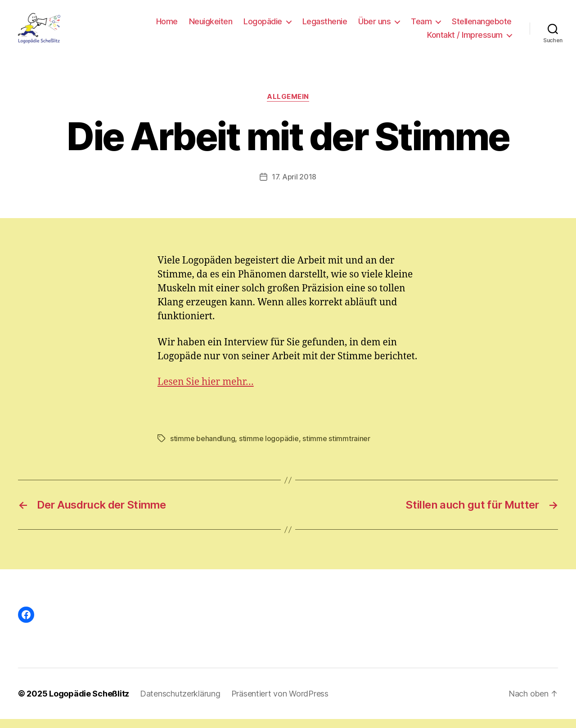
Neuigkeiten (211, 26)
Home (167, 26)
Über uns (374, 26)
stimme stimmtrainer (336, 447)
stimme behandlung (202, 447)
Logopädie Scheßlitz (89, 703)
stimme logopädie (269, 447)
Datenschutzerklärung (180, 703)
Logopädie (263, 26)
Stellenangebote (482, 26)
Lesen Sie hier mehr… (206, 391)
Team (421, 26)
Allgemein (288, 106)
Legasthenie (325, 26)
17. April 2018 (294, 186)
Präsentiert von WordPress (280, 703)
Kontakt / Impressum (465, 39)
